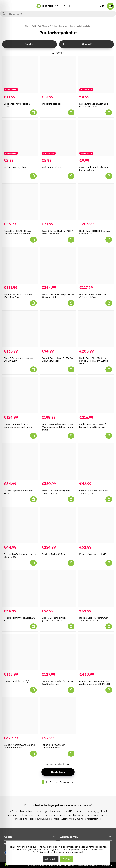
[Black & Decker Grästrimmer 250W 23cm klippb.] (96, 589)
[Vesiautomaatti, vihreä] (20, 138)
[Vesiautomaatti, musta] (58, 138)
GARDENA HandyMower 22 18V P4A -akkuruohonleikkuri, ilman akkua (57, 427)
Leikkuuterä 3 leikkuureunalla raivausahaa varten (94, 105)
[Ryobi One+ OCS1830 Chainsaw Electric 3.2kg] (96, 202)
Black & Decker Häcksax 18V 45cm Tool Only (18, 296)
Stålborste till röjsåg (52, 104)
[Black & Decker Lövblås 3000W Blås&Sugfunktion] (58, 652)
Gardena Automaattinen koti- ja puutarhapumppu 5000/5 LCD (95, 683)
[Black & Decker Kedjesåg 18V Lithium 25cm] (20, 329)
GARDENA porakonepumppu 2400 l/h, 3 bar (94, 492)
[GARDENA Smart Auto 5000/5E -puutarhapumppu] (20, 716)
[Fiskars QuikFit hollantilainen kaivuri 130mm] (96, 138)
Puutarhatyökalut (83, 26)
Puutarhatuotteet (66, 26)
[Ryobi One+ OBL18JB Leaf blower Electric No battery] (96, 395)
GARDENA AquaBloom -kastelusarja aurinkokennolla (18, 426)
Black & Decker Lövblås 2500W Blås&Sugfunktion (57, 359)
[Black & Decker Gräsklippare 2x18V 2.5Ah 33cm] (58, 462)
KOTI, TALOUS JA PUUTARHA (44, 26)
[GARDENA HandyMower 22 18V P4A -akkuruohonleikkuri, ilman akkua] (58, 395)
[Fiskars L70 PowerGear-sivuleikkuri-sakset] (58, 716)
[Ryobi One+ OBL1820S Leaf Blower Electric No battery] (20, 202)
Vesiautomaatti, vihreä (15, 167)
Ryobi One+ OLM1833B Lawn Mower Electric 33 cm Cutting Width (94, 361)
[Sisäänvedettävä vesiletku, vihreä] (20, 75)
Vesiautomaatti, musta (53, 167)
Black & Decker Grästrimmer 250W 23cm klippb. (93, 619)
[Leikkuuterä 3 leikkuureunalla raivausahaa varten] (96, 75)
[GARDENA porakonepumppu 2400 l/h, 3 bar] (96, 462)
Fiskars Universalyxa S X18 (93, 554)
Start (27, 26)
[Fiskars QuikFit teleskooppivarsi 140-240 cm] (20, 525)
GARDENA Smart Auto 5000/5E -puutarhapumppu (20, 746)
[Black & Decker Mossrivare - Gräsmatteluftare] (96, 265)
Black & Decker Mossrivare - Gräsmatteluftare (93, 296)
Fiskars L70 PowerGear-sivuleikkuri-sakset (54, 746)
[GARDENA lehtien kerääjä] (20, 652)
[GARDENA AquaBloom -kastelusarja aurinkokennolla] (20, 395)
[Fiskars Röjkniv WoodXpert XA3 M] (20, 589)
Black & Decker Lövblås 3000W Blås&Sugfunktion (57, 683)
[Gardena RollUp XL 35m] (58, 525)
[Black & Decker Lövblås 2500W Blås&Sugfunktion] (58, 329)
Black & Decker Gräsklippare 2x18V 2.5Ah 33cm (56, 492)
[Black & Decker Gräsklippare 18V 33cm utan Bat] (58, 265)
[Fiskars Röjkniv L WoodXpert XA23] (20, 462)
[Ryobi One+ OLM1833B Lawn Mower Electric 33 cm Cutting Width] (96, 329)
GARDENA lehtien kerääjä (17, 681)
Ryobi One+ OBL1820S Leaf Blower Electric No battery (18, 232)
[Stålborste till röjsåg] (58, 75)
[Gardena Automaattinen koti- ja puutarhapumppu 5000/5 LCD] (96, 652)
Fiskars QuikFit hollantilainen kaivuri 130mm (93, 169)
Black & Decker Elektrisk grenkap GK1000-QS (54, 619)
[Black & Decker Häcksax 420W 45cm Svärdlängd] (58, 202)
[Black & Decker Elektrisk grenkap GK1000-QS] (58, 589)
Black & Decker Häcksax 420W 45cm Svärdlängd (57, 232)
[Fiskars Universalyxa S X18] (96, 525)
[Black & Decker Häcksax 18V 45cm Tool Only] (20, 265)
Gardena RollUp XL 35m (54, 554)
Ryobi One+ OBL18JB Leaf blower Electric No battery (93, 426)
